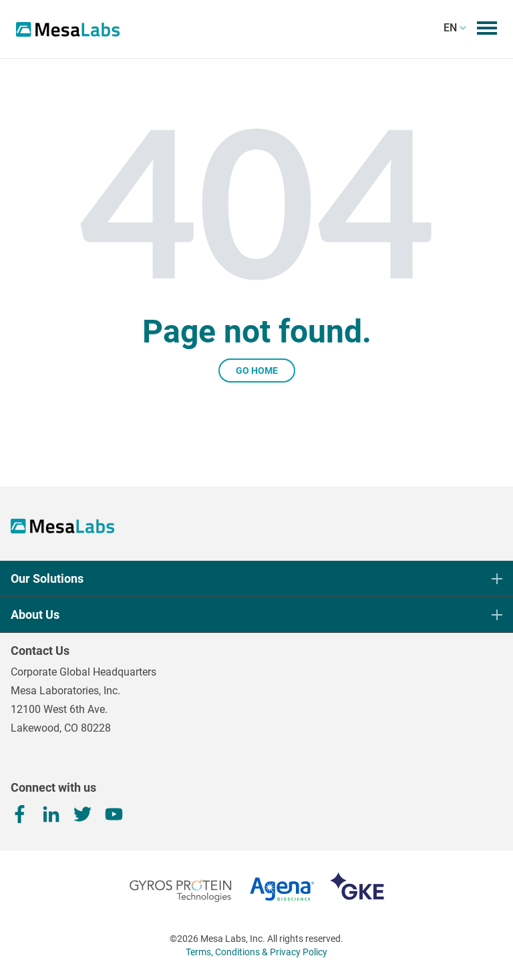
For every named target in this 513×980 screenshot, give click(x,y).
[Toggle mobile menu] (487, 28)
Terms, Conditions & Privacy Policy (256, 952)
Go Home (257, 371)
